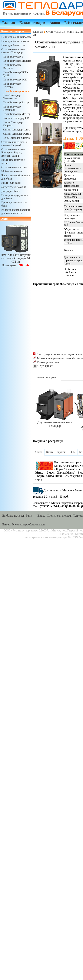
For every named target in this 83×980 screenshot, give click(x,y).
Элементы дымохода (14, 187)
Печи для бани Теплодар (16, 37)
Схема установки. (46, 362)
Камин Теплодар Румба (17, 134)
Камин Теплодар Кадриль (13, 124)
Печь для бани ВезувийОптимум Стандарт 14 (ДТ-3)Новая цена (16, 258)
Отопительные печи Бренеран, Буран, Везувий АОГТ (13, 152)
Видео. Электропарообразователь (24, 524)
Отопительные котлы (14, 167)
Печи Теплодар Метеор (17, 114)
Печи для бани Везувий (15, 41)
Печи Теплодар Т (13, 57)
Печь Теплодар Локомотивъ (12, 97)
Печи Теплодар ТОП (15, 80)
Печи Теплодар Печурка (12, 85)
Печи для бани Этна (13, 45)
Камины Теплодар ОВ (16, 118)
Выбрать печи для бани (17, 516)
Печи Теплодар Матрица (12, 66)
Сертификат (43, 366)
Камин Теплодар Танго (16, 130)
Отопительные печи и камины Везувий (14, 144)
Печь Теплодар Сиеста (16, 138)
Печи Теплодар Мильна (17, 61)
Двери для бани (11, 191)
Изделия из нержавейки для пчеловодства (16, 211)
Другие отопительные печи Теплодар (55, 422)
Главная (9, 23)
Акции (55, 23)
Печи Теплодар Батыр (16, 102)
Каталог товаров (32, 23)
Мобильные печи (12, 171)
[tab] (47, 377)
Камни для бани (11, 183)
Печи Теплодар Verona (16, 91)
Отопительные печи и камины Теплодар (14, 51)
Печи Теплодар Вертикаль (12, 108)
